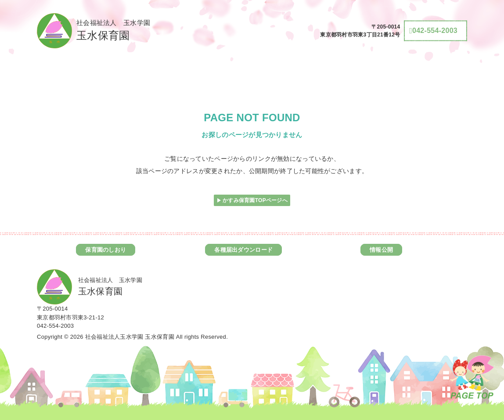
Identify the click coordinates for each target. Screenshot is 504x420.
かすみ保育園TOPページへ (255, 200)
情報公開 (381, 250)
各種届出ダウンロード (243, 250)
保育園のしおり (106, 250)
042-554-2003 (55, 326)
